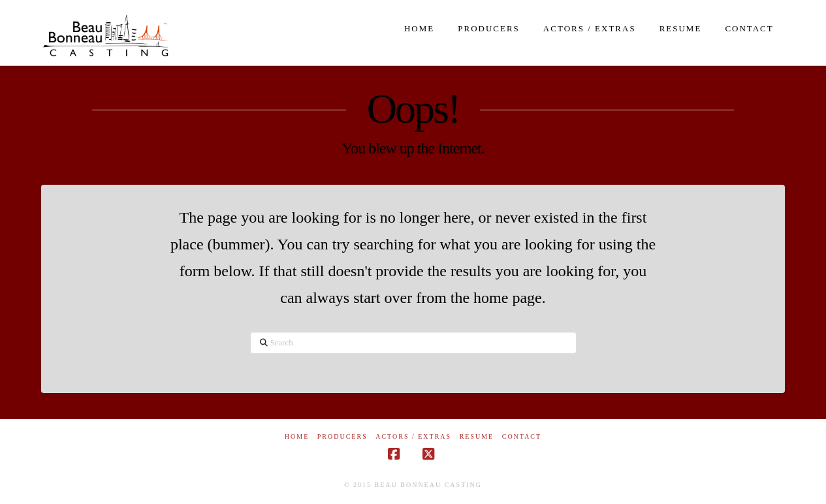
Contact (522, 436)
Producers (342, 436)
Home (297, 436)
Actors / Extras (413, 436)
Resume (477, 436)
